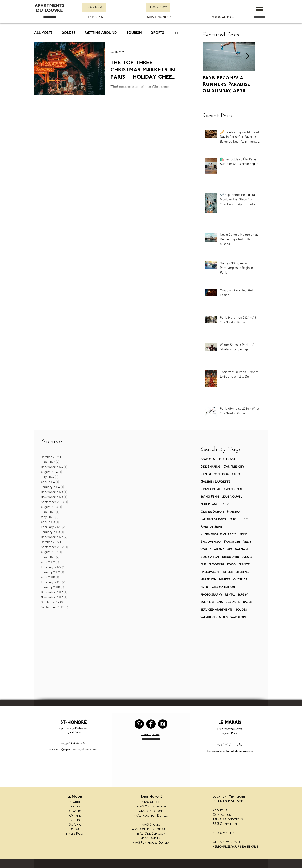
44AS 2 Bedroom (151, 811)
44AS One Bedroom (151, 807)
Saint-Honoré (151, 797)
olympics (240, 580)
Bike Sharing (210, 467)
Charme (75, 816)
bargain (241, 549)
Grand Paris (234, 489)
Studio (75, 802)
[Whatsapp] (139, 724)
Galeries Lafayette (215, 482)
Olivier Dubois (212, 512)
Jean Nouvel (232, 497)
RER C (243, 519)
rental (230, 595)
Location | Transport (229, 797)
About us (220, 810)
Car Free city (234, 467)
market (225, 580)
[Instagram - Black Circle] (163, 724)
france (244, 564)
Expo (236, 474)
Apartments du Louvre (218, 459)
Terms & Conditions (228, 819)
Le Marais (75, 797)
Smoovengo (211, 542)
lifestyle (242, 572)
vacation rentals (214, 617)
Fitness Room (75, 834)
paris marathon (223, 587)
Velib (247, 542)
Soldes (69, 33)
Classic (75, 811)
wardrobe (239, 617)
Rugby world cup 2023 (218, 534)
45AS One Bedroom (151, 834)
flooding (216, 564)
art (230, 549)
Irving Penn (210, 497)
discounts (230, 557)
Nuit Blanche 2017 (214, 504)
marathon (208, 580)
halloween (209, 572)
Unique (75, 829)
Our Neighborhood (228, 801)
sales (247, 602)
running (207, 602)
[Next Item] (247, 57)
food (231, 564)
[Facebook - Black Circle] (151, 724)
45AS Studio (151, 825)
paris (204, 587)
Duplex (75, 807)
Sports (158, 33)
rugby (243, 595)
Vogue (206, 549)
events (247, 557)
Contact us (222, 815)
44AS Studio (151, 802)
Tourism (134, 33)
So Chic (75, 825)
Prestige (75, 820)
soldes (241, 610)
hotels (227, 572)
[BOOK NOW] (94, 7)
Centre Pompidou (215, 474)
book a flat (210, 557)
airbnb (219, 549)
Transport (232, 542)
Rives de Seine (211, 527)
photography (211, 595)
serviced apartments (216, 610)
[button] (260, 9)
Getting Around (101, 33)
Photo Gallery (224, 833)
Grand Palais (211, 489)
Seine (243, 534)
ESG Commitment (226, 824)
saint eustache (228, 602)
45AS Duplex (151, 838)
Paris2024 (234, 512)
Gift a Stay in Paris (227, 842)
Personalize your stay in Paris (235, 847)
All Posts (43, 33)
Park (232, 519)
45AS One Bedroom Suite (151, 829)
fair (203, 564)
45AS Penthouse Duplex (151, 843)
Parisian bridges (213, 519)
